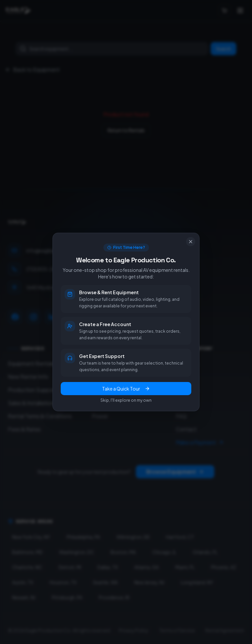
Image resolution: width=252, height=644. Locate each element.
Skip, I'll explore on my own (126, 400)
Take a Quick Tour (126, 389)
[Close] (191, 242)
